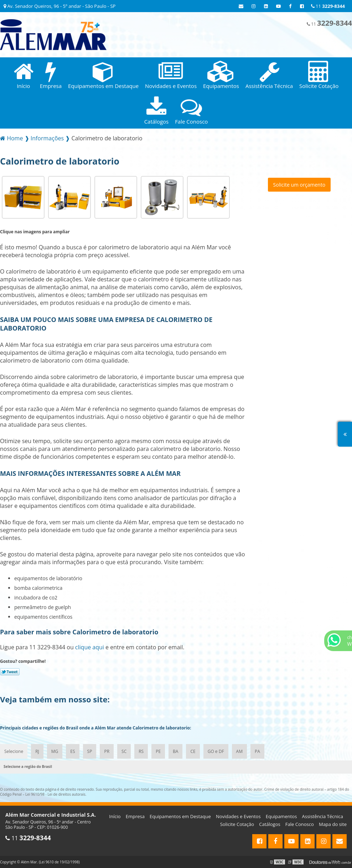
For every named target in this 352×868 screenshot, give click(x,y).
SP (90, 751)
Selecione (14, 751)
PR (107, 751)
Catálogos (270, 824)
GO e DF (216, 751)
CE (193, 751)
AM (239, 751)
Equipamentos (281, 816)
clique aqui (90, 647)
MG (55, 751)
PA (257, 751)
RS (141, 751)
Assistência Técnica (323, 816)
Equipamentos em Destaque (180, 816)
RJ (37, 751)
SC (124, 751)
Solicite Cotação (237, 824)
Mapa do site (333, 824)
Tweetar (10, 672)
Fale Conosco (300, 824)
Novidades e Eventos (238, 816)
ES (73, 751)
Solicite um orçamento (299, 185)
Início (115, 816)
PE (158, 751)
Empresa (135, 816)
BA (175, 751)
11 (328, 6)
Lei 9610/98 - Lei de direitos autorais (55, 794)
